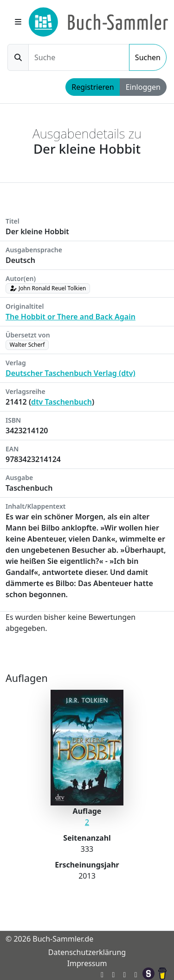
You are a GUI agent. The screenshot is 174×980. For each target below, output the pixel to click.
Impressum (87, 963)
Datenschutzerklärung (87, 952)
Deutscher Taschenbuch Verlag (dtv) (71, 373)
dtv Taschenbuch (61, 402)
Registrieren (93, 87)
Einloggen (143, 87)
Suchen (148, 57)
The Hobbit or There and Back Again (71, 317)
